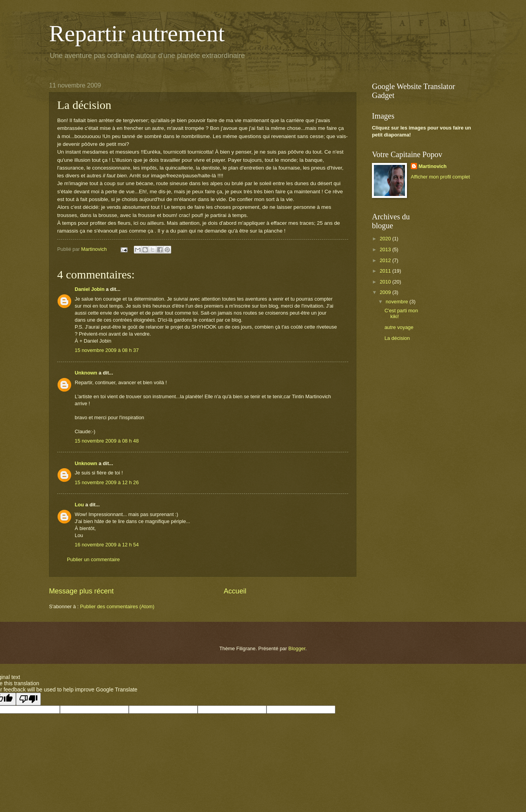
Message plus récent (81, 591)
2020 (386, 239)
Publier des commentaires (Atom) (117, 606)
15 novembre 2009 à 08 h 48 (107, 441)
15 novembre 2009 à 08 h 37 (107, 350)
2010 (386, 282)
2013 (386, 249)
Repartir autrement (137, 33)
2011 (386, 271)
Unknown (86, 373)
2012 (386, 260)
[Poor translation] (28, 699)
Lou (79, 505)
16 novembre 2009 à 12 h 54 (107, 545)
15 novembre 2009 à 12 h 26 (107, 482)
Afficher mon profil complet (440, 177)
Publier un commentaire (93, 559)
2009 (386, 292)
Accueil (235, 591)
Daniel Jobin (90, 289)
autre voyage (399, 327)
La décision (397, 338)
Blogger (297, 648)
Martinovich (433, 166)
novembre (397, 302)
